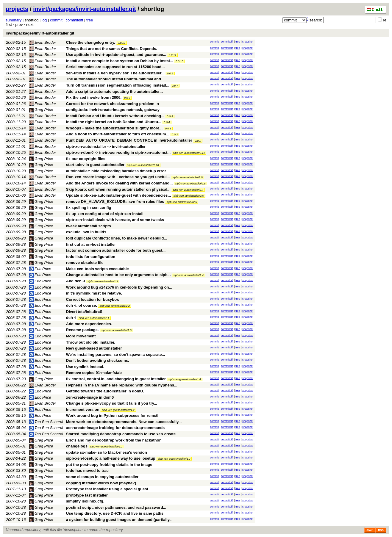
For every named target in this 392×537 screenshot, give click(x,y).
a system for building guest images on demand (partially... (119, 520)
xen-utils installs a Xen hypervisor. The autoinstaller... (116, 73)
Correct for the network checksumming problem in (113, 104)
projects (17, 9)
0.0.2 (175, 134)
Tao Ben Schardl (46, 422)
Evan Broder (43, 42)
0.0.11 (172, 55)
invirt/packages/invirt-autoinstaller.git (85, 9)
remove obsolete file (85, 263)
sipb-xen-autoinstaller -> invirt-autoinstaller (106, 147)
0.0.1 (198, 141)
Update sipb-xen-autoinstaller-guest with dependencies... (119, 195)
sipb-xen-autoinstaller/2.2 (115, 306)
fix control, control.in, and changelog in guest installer (116, 379)
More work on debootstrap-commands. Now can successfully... (124, 422)
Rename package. (82, 330)
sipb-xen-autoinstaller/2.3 (103, 281)
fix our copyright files (86, 159)
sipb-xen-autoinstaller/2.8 (190, 184)
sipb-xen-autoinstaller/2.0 (116, 330)
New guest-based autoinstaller (94, 348)
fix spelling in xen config (89, 208)
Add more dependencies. (89, 324)
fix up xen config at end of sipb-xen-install (105, 214)
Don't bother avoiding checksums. (98, 360)
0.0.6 (127, 98)
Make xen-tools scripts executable (97, 269)
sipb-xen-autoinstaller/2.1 (94, 318)
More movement (81, 336)
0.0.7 (175, 86)
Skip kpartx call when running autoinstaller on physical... (119, 189)
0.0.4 (167, 122)
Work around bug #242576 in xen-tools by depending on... (119, 287)
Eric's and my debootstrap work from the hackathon (114, 440)
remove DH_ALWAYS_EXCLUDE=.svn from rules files (115, 202)
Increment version (83, 410)
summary (14, 20)
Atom (370, 530)
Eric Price (40, 269)
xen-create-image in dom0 (90, 397)
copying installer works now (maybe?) (101, 483)
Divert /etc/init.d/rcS (84, 312)
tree (90, 20)
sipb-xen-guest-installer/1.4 (185, 379)
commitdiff (74, 20)
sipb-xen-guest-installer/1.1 (106, 447)
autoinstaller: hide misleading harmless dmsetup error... (118, 171)
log (44, 20)
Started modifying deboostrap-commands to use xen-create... (122, 434)
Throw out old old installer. (91, 342)
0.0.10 (179, 61)
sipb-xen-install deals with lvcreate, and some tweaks (115, 220)
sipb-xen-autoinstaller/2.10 (143, 165)
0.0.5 (170, 116)
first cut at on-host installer (91, 244)
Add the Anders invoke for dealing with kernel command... (120, 183)
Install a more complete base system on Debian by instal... (120, 61)
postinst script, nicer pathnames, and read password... (116, 507)
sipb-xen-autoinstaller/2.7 (188, 190)
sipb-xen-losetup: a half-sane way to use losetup (111, 458)
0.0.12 (122, 43)
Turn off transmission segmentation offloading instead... (118, 85)
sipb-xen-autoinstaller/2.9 (188, 177)
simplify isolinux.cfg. (85, 501)
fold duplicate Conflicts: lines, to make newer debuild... (117, 238)
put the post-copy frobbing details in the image (109, 465)
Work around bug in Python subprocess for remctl (112, 415)
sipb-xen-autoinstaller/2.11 (189, 153)
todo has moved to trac (87, 471)
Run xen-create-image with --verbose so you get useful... (119, 177)
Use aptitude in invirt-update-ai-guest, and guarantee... (117, 55)
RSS (381, 530)
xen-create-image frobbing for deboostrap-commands (115, 428)
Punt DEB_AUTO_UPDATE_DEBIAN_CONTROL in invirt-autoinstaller (129, 140)
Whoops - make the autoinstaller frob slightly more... (115, 128)
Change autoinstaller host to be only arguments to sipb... (119, 275)
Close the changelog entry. (91, 42)
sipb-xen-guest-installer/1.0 (174, 459)
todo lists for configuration (91, 257)
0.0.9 (170, 73)
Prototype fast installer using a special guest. (108, 489)
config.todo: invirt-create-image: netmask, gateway (113, 110)
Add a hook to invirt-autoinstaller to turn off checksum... (118, 134)
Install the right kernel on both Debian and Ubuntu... (114, 122)
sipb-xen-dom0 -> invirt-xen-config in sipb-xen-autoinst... (119, 152)
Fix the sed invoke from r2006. (94, 97)
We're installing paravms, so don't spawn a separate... (116, 354)
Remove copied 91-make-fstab (94, 373)
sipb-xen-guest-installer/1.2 (118, 410)
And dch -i (76, 281)
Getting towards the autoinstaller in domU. (105, 391)
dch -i (71, 318)
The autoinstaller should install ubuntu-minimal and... (115, 79)
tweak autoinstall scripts (89, 226)
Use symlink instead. (85, 367)
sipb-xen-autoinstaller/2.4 (188, 275)
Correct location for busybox (93, 299)
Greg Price (41, 110)
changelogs (77, 446)
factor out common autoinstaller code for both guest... (116, 250)
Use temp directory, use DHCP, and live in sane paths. (115, 513)
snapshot (248, 42)
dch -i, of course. (82, 305)
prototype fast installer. (87, 495)
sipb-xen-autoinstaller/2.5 (182, 202)
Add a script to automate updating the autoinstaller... (114, 91)
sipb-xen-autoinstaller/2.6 (189, 196)
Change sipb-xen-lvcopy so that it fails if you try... (112, 403)
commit (56, 20)
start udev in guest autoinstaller (95, 165)
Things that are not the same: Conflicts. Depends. (112, 49)
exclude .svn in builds (86, 232)
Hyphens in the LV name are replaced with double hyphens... (122, 385)
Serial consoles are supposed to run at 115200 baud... (115, 67)
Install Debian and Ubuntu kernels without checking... (116, 116)
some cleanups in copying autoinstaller (102, 477)
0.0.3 (168, 129)
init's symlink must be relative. (94, 293)
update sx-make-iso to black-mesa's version (107, 452)
